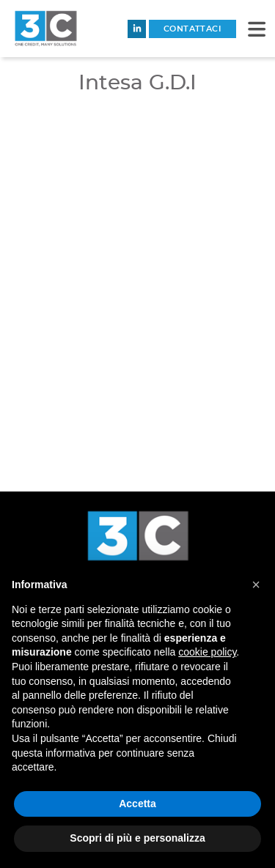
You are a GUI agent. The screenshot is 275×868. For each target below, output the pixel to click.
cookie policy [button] (207, 652)
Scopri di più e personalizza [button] (137, 838)
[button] (257, 29)
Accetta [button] (137, 804)
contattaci (192, 29)
